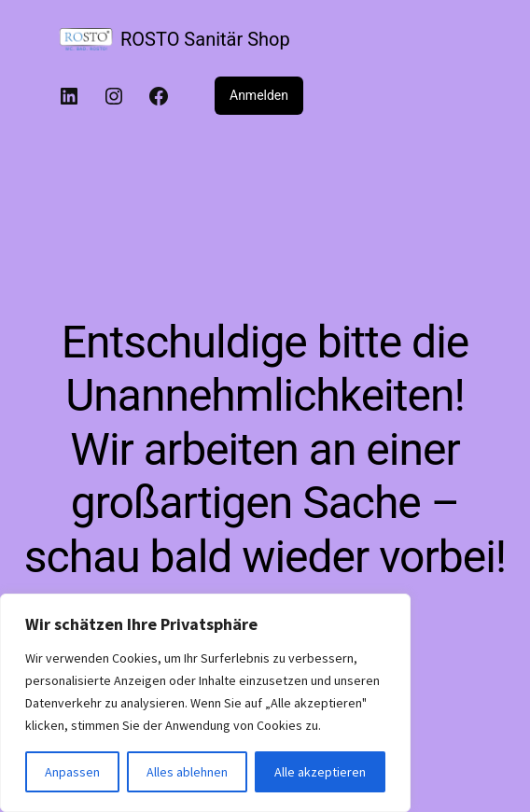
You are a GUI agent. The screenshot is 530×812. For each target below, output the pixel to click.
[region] (205, 703)
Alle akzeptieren (320, 772)
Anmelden (259, 95)
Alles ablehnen (187, 772)
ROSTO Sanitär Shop (205, 39)
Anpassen (72, 772)
